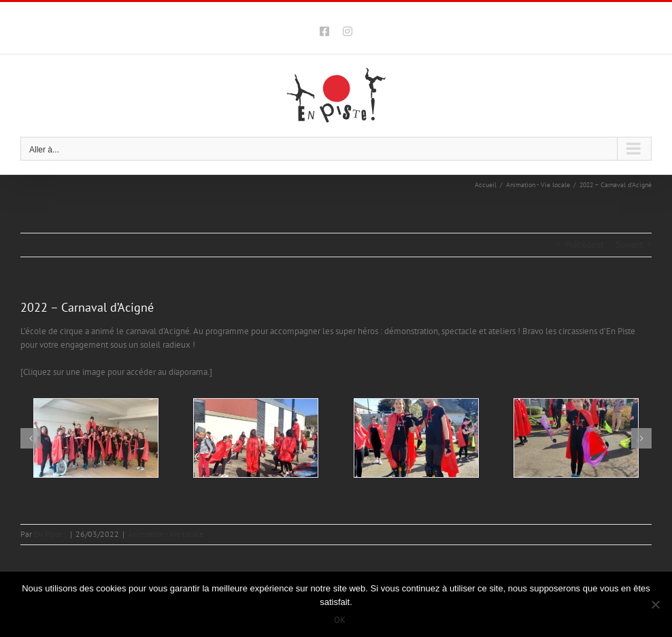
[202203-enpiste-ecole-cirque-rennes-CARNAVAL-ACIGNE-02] (256, 438)
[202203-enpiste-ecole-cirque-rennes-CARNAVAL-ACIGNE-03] (416, 438)
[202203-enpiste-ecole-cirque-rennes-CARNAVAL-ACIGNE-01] (96, 438)
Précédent (584, 245)
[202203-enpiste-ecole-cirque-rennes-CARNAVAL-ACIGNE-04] (576, 438)
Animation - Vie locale (166, 534)
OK (340, 620)
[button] (31, 438)
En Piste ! (50, 534)
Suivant (629, 245)
